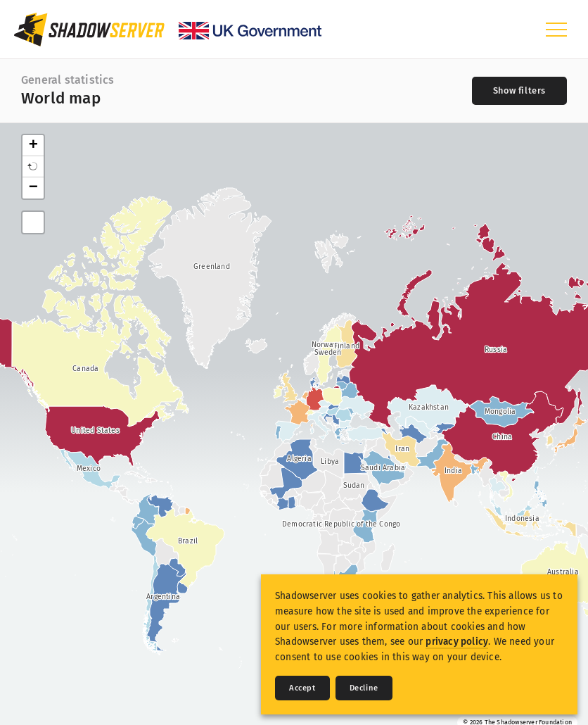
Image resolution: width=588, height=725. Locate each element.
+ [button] (33, 146)
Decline (364, 688)
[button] (33, 167)
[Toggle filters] (519, 91)
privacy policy (457, 642)
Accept (302, 688)
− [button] (33, 188)
